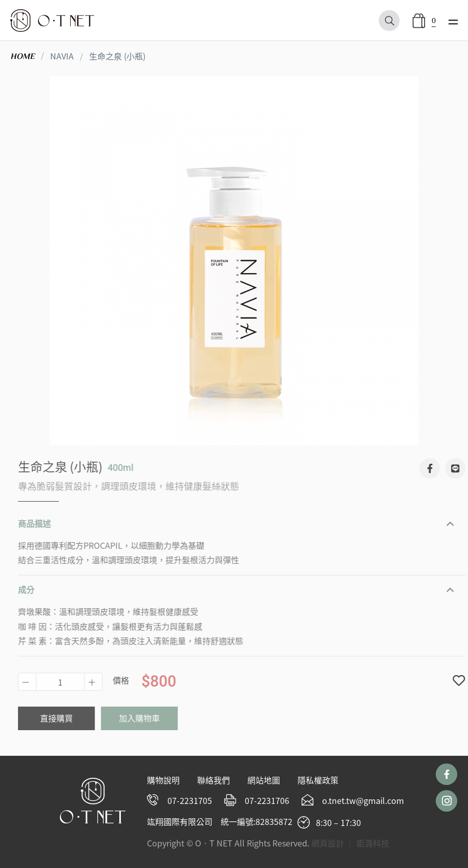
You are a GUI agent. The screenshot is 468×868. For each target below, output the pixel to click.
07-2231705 (190, 800)
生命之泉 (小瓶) (117, 56)
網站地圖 (264, 780)
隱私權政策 (318, 780)
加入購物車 (146, 718)
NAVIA (62, 56)
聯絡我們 (214, 780)
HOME (23, 56)
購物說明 (163, 780)
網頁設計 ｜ (333, 843)
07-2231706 (267, 800)
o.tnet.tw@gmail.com (363, 800)
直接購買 (63, 718)
